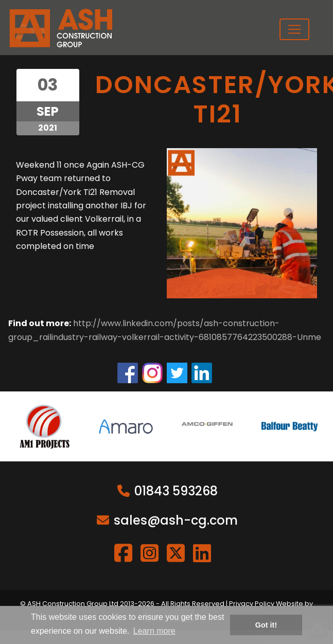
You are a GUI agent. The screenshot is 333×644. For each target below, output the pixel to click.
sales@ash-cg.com (176, 520)
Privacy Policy (252, 604)
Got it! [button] (266, 625)
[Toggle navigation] (294, 29)
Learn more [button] (154, 631)
